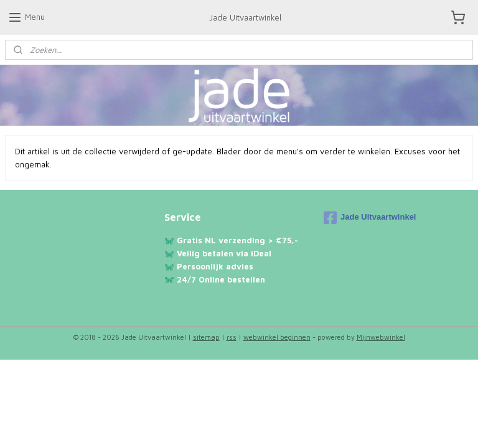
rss (232, 337)
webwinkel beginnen (277, 337)
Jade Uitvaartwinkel (370, 218)
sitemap (206, 337)
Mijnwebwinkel (381, 337)
